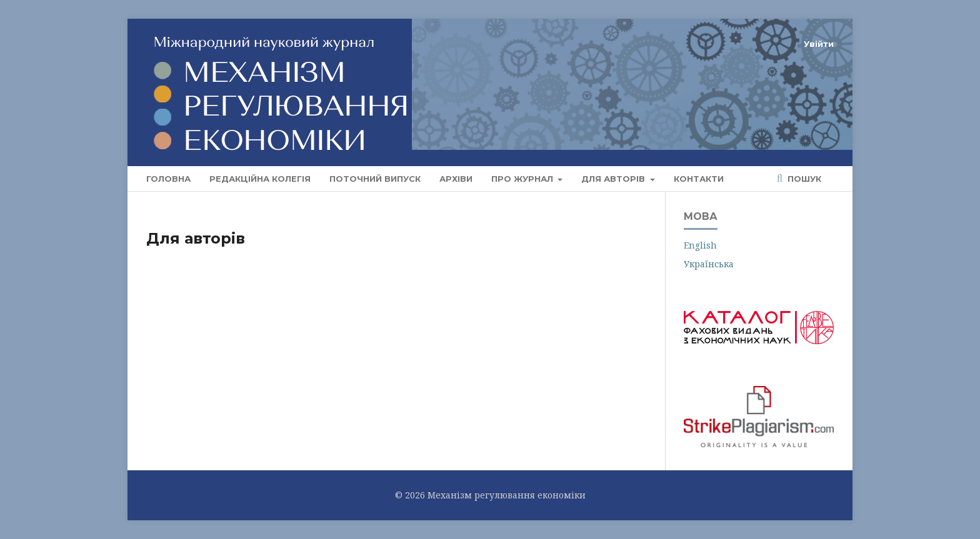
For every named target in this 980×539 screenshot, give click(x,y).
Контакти (699, 179)
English (700, 245)
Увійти (819, 44)
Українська (709, 264)
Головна (168, 179)
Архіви (456, 179)
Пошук (803, 179)
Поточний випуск (375, 179)
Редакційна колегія (260, 179)
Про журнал (523, 179)
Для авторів (614, 179)
